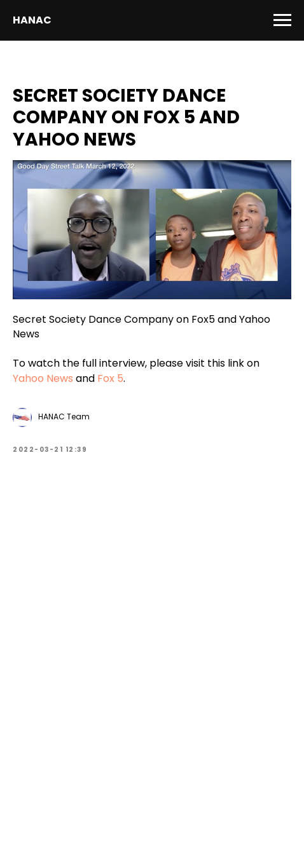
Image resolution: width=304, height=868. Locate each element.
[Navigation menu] (282, 20)
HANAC (32, 20)
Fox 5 (110, 378)
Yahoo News (43, 378)
